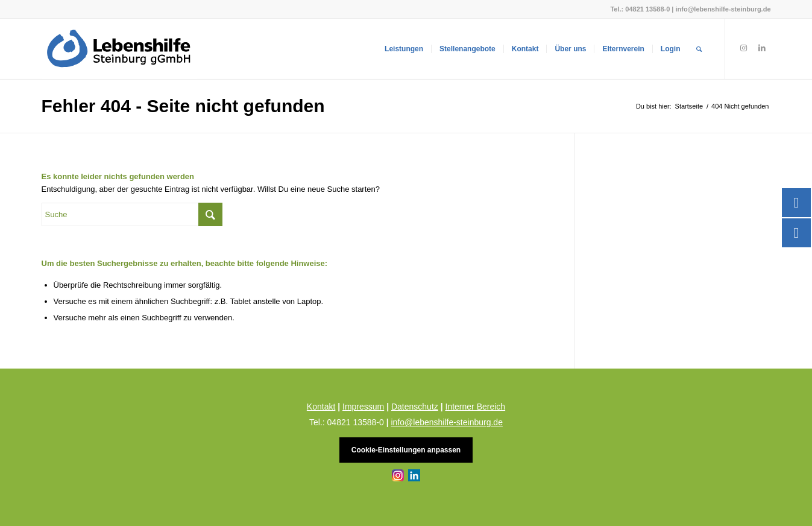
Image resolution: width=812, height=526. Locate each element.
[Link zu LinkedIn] (762, 48)
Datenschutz (415, 407)
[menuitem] (404, 49)
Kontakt (321, 407)
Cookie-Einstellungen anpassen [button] (406, 450)
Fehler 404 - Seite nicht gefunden (183, 106)
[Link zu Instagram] (744, 48)
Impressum (363, 407)
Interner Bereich (476, 407)
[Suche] (699, 49)
